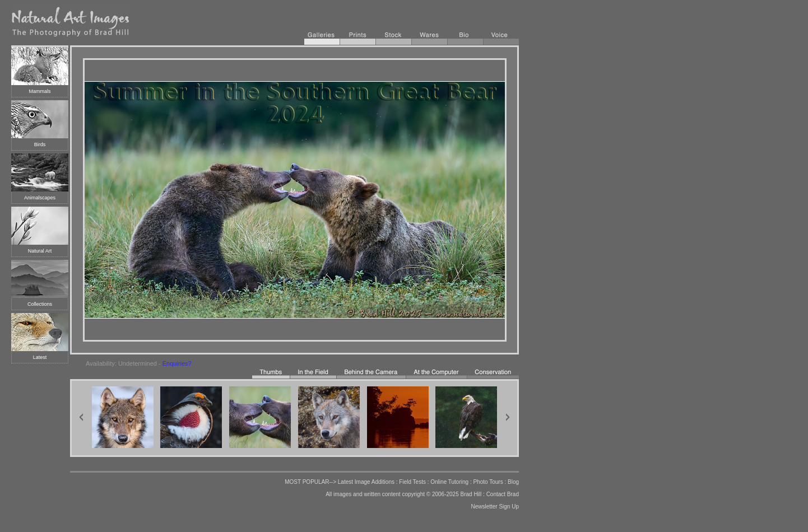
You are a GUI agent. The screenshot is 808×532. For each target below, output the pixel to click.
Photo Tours (488, 482)
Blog (513, 482)
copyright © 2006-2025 (430, 494)
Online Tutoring (449, 482)
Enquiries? (177, 363)
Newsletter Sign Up (495, 507)
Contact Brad (503, 494)
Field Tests (412, 482)
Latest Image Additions (366, 482)
